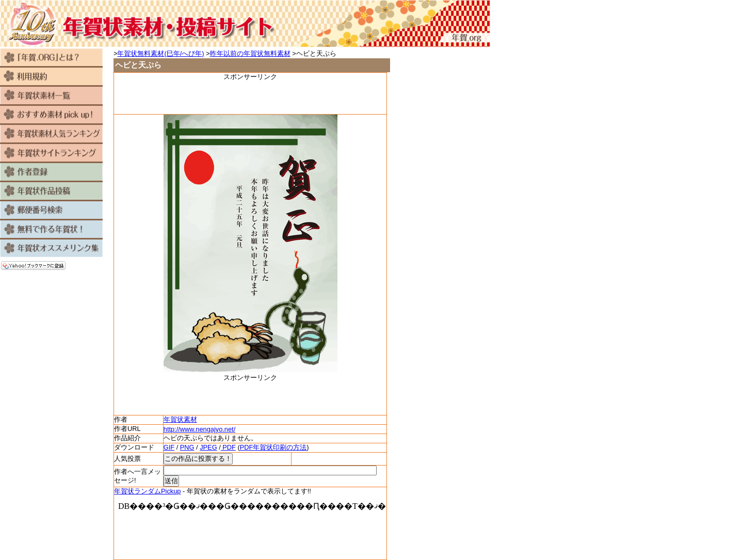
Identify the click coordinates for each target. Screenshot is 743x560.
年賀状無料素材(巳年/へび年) (160, 53)
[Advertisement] (250, 97)
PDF (228, 447)
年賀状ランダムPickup (147, 491)
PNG (187, 447)
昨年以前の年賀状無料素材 (250, 53)
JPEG (208, 447)
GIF (169, 447)
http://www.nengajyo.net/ (199, 429)
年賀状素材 (180, 419)
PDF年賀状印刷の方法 (273, 447)
